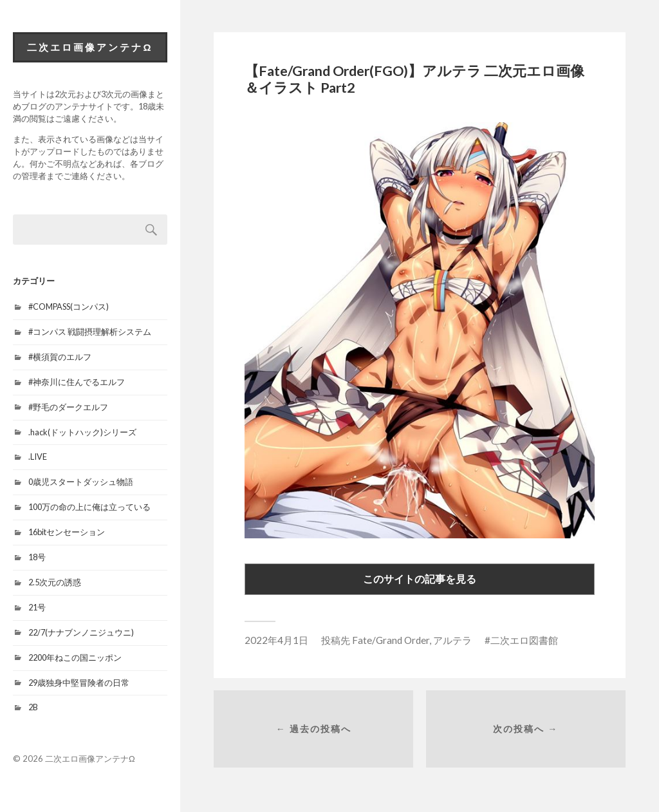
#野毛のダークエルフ (68, 407)
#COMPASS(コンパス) (69, 307)
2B (33, 707)
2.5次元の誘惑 (55, 582)
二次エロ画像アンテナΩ (90, 47)
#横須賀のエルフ (60, 357)
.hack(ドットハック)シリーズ (82, 432)
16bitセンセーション (67, 532)
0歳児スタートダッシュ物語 (81, 482)
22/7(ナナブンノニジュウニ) (81, 632)
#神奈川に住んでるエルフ (77, 382)
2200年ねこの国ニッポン (75, 657)
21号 (37, 607)
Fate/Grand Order (391, 640)
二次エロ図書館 (524, 640)
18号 (37, 557)
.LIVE (38, 457)
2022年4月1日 (276, 640)
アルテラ (452, 640)
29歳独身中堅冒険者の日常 (79, 683)
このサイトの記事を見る (420, 579)
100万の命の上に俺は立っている (89, 507)
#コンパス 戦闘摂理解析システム (90, 332)
